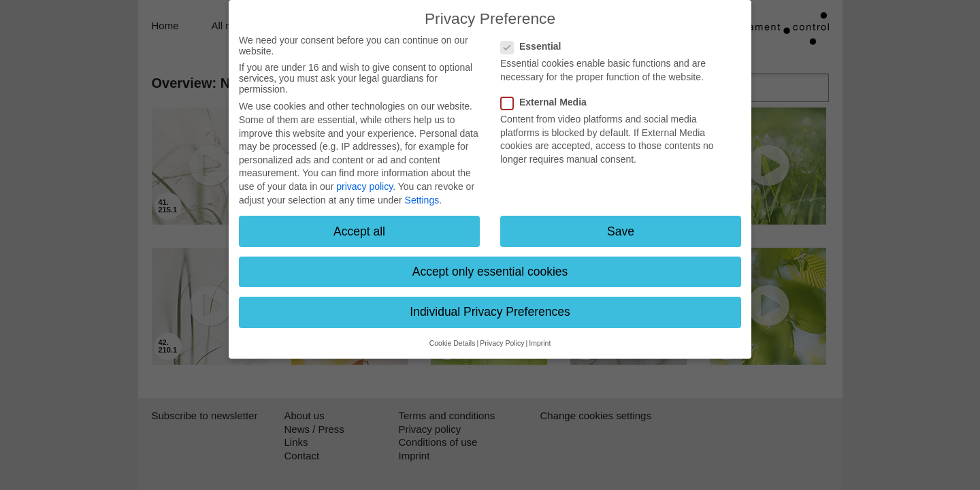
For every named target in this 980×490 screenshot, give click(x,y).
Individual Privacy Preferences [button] (490, 312)
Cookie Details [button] (453, 343)
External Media (548, 102)
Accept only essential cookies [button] (490, 272)
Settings (422, 200)
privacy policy (364, 186)
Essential (535, 46)
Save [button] (621, 231)
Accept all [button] (359, 231)
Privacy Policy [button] (502, 343)
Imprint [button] (540, 343)
